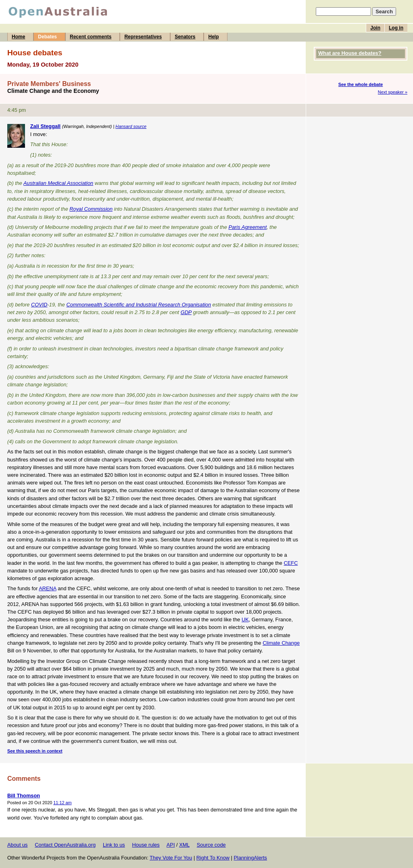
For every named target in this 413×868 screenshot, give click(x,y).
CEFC (291, 563)
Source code (211, 845)
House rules (146, 845)
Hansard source (131, 126)
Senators (185, 37)
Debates (47, 37)
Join (375, 28)
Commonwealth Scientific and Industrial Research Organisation (139, 305)
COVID (39, 305)
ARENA (47, 588)
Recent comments (91, 37)
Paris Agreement (247, 227)
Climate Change (281, 643)
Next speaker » (393, 92)
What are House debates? (350, 53)
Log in (396, 28)
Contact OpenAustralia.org (65, 845)
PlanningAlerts (251, 858)
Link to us (114, 845)
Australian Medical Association (58, 183)
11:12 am (62, 803)
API (171, 845)
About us (18, 845)
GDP (186, 312)
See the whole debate (361, 84)
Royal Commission (91, 209)
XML (184, 845)
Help (213, 37)
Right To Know (213, 858)
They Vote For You (171, 858)
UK (245, 620)
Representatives (143, 37)
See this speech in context (35, 751)
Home (18, 37)
